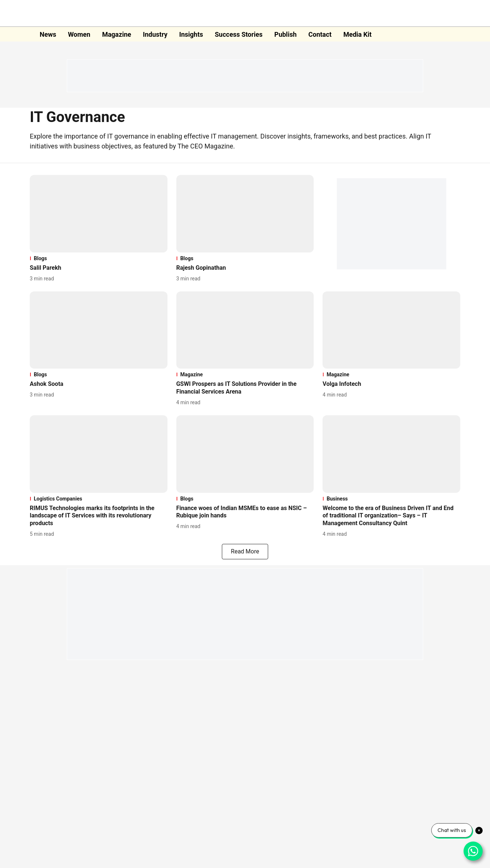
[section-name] (99, 258)
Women (79, 34)
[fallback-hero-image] (99, 214)
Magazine (117, 34)
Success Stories (239, 34)
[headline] (99, 268)
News (48, 34)
